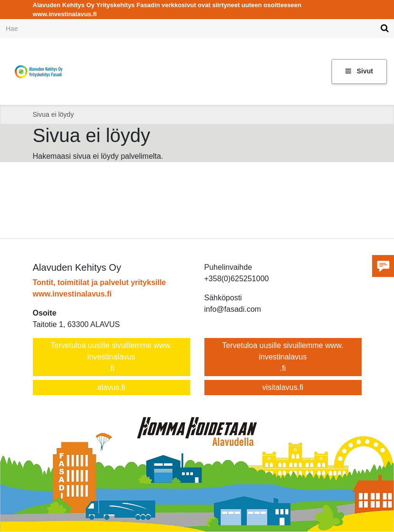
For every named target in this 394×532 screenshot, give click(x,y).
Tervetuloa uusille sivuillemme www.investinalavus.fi (111, 357)
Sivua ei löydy (53, 114)
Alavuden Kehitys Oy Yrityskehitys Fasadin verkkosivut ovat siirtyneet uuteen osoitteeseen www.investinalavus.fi (167, 10)
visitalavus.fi (283, 387)
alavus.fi (111, 387)
